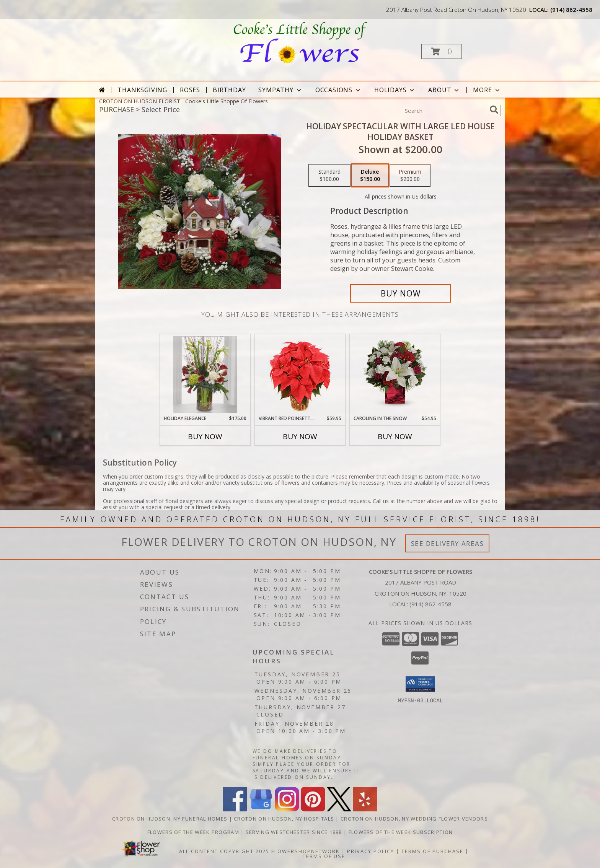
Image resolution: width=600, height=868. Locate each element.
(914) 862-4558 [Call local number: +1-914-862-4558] (571, 10)
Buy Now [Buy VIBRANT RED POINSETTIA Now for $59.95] (300, 436)
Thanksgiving (142, 90)
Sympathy (280, 90)
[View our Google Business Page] (261, 809)
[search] (494, 110)
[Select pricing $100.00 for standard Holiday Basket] (329, 176)
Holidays (395, 90)
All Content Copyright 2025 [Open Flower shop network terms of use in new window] (224, 851)
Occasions (338, 90)
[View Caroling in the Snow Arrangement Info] (395, 375)
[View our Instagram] (287, 809)
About (444, 90)
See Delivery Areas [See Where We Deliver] (448, 543)
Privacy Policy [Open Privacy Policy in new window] (371, 851)
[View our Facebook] (235, 809)
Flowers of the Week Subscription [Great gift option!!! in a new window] (401, 832)
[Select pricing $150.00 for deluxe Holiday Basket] (370, 176)
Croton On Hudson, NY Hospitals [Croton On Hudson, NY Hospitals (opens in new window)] (284, 819)
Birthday (229, 90)
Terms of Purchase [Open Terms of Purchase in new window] (432, 851)
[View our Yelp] (365, 809)
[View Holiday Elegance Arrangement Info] (205, 375)
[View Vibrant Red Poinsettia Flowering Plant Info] (300, 375)
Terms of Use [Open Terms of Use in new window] (324, 856)
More (487, 90)
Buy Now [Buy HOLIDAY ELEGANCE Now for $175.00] (205, 436)
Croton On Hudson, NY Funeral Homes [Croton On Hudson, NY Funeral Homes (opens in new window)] (170, 819)
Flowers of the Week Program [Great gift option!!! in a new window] (194, 832)
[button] (442, 51)
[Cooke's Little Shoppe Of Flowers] (299, 42)
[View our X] (339, 809)
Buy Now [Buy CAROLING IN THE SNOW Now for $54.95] (395, 436)
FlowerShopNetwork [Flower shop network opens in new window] (306, 851)
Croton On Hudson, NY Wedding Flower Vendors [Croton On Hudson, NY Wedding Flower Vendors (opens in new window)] (414, 819)
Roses (190, 90)
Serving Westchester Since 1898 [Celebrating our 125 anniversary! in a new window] (295, 832)
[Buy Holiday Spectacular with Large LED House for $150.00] (400, 293)
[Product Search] (445, 111)
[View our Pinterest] (313, 809)
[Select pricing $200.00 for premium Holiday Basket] (410, 176)
